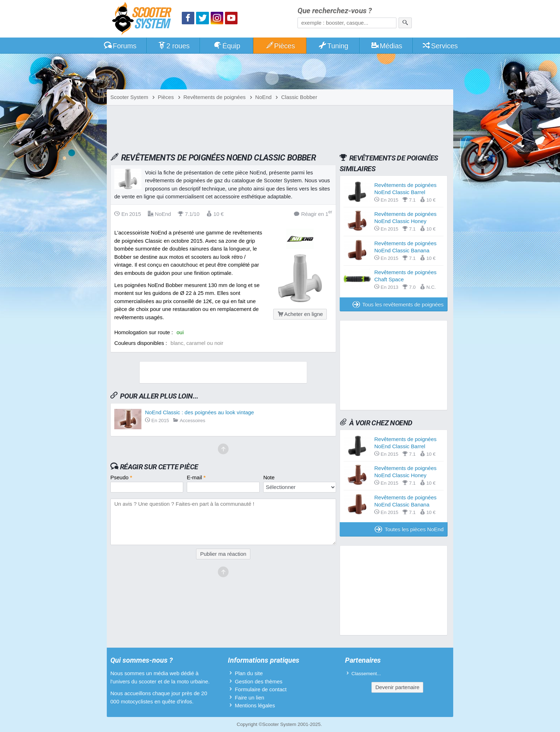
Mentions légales (255, 705)
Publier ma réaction (223, 554)
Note (269, 477)
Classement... (366, 674)
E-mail (196, 477)
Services (440, 46)
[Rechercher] (405, 23)
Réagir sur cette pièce (159, 467)
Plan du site (249, 673)
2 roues (173, 46)
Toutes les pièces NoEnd (409, 529)
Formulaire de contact (261, 689)
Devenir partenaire (397, 687)
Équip (227, 46)
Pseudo (121, 477)
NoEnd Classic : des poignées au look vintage (199, 412)
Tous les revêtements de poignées (398, 304)
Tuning (333, 46)
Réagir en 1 (313, 214)
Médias (387, 46)
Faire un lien (249, 698)
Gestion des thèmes (258, 681)
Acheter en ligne (300, 314)
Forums (120, 46)
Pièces (280, 46)
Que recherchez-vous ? (335, 11)
